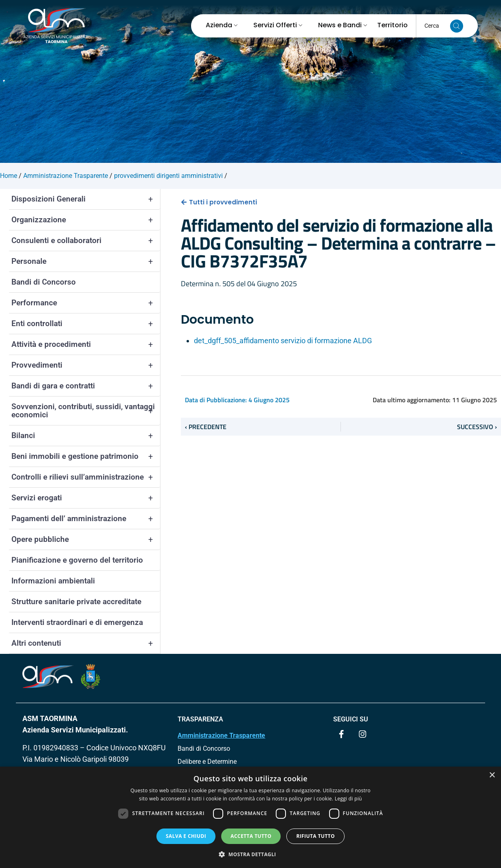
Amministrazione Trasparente (221, 735)
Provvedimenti (86, 365)
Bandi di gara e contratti (86, 386)
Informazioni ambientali (53, 581)
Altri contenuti (86, 643)
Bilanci (86, 436)
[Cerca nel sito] (457, 26)
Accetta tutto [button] (251, 836)
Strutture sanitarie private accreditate (76, 602)
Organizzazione (86, 220)
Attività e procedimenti (86, 344)
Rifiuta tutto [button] (315, 836)
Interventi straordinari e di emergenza (77, 622)
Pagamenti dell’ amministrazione (86, 519)
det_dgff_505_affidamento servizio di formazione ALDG (283, 341)
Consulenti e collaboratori (86, 241)
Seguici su (351, 719)
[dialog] (250, 817)
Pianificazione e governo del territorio (77, 560)
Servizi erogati (86, 498)
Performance (86, 303)
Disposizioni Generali (86, 199)
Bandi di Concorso (44, 282)
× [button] (492, 775)
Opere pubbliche (86, 539)
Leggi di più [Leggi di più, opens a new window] (348, 799)
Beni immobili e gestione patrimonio (86, 456)
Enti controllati (86, 324)
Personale (86, 261)
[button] (250, 854)
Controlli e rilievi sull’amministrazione (86, 477)
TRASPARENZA (200, 719)
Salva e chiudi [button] (186, 836)
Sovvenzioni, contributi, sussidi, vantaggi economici (86, 411)
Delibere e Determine (207, 762)
